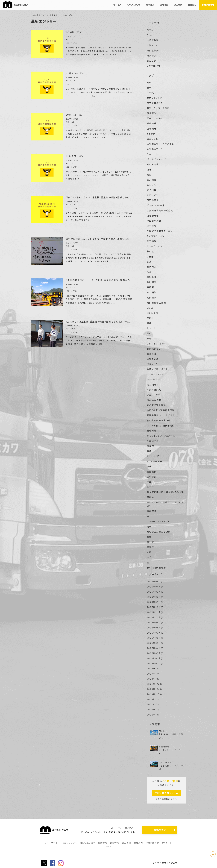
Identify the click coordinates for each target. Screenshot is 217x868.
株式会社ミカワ (38, 15)
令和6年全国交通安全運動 (161, 426)
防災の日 (152, 277)
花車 (149, 527)
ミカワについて (70, 843)
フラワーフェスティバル (159, 522)
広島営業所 (153, 40)
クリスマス (152, 380)
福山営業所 (153, 51)
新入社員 (152, 180)
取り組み (150, 5)
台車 (149, 334)
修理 (149, 339)
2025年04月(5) (156, 648)
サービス (55, 843)
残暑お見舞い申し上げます (161, 415)
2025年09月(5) (156, 623)
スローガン (152, 195)
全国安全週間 (154, 221)
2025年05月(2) (156, 643)
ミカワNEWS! (154, 66)
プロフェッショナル (156, 344)
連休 (149, 170)
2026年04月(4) (156, 587)
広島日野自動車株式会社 (160, 211)
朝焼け (150, 451)
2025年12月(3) (156, 607)
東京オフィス (153, 56)
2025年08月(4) (156, 628)
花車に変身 (153, 441)
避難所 (150, 287)
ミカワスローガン (156, 236)
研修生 (150, 497)
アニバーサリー (155, 395)
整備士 (150, 318)
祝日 (149, 175)
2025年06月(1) (156, 638)
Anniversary (154, 390)
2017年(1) (153, 705)
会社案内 (138, 843)
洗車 (149, 482)
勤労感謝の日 (154, 349)
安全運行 (152, 477)
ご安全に (151, 257)
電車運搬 (152, 511)
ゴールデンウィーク (157, 159)
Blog (150, 35)
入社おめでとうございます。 (161, 144)
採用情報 (103, 843)
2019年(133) (155, 694)
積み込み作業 (154, 400)
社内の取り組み (87, 843)
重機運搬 (152, 124)
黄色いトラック (154, 98)
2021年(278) (155, 684)
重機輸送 (152, 129)
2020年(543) (155, 689)
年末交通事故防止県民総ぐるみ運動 (166, 492)
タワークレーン (154, 246)
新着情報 (114, 843)
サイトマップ (168, 843)
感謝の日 (152, 354)
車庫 (149, 537)
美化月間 (152, 431)
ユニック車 (152, 139)
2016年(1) (153, 710)
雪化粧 (150, 542)
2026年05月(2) (156, 582)
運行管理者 (153, 216)
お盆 (149, 262)
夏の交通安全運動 (156, 405)
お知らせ (151, 61)
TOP (46, 843)
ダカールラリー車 (156, 206)
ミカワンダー (153, 93)
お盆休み (152, 267)
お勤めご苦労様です (157, 369)
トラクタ (151, 134)
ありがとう (152, 364)
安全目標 (152, 190)
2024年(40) (154, 669)
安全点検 (152, 472)
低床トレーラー (155, 118)
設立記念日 (153, 385)
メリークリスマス (155, 374)
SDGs (150, 308)
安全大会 (152, 226)
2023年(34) (154, 674)
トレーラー (152, 328)
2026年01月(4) (156, 602)
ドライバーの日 (155, 462)
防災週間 (152, 282)
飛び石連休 (153, 165)
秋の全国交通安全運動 (159, 532)
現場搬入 (152, 113)
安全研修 (152, 293)
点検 (149, 467)
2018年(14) (154, 699)
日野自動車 (153, 200)
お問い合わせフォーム (166, 793)
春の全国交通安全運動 (159, 421)
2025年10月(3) (156, 618)
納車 (149, 83)
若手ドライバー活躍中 (158, 108)
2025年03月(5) (156, 653)
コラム (150, 30)
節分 (149, 557)
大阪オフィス (153, 46)
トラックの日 (153, 456)
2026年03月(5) (156, 592)
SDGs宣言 (153, 313)
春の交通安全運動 (156, 568)
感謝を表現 (153, 359)
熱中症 (150, 252)
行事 (149, 272)
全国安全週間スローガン (160, 231)
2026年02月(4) (156, 597)
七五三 (150, 487)
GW (149, 154)
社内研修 (152, 298)
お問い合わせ (152, 843)
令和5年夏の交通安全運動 (161, 410)
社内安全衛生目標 (156, 303)
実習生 (150, 547)
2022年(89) (154, 679)
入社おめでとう (155, 149)
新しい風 (151, 185)
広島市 (150, 446)
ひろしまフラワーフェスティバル (163, 436)
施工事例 (152, 241)
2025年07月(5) (156, 633)
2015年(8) (153, 715)
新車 (149, 88)
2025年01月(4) (156, 664)
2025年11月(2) (156, 612)
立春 (149, 552)
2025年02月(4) (156, 658)
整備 (149, 323)
